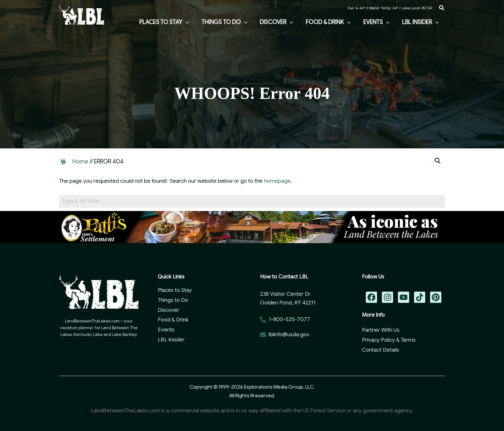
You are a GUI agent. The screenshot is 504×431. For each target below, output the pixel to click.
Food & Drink (173, 320)
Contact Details (381, 350)
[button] (442, 8)
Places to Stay (175, 290)
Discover (169, 310)
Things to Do (173, 300)
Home (80, 162)
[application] (191, 22)
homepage (277, 181)
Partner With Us (381, 330)
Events (166, 330)
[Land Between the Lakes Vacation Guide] (82, 15)
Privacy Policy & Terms (389, 340)
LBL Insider (171, 340)
